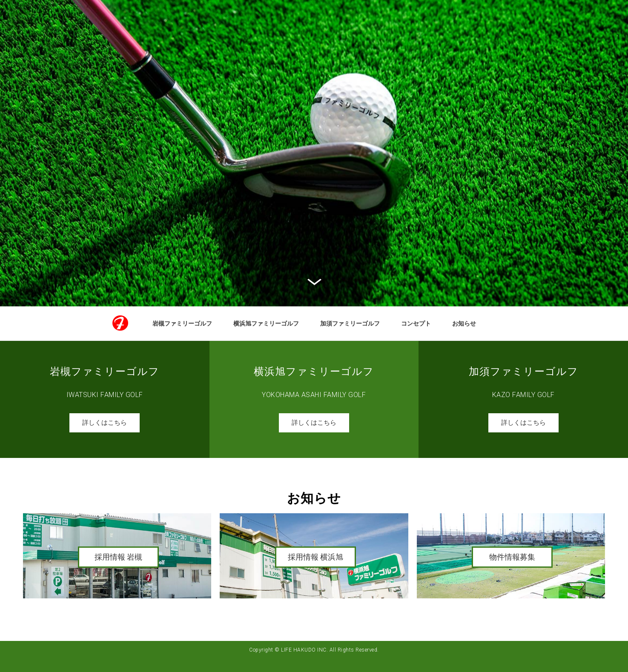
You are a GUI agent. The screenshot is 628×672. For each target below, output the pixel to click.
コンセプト (416, 323)
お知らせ (464, 323)
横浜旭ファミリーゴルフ (266, 323)
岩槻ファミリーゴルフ (182, 323)
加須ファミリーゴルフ (350, 323)
